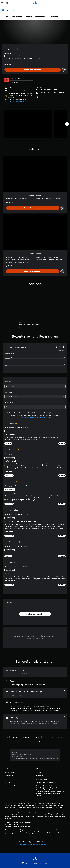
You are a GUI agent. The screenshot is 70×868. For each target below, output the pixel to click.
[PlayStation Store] (10, 10)
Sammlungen (17, 17)
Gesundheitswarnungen (12, 824)
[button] (16, 101)
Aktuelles (6, 17)
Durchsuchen (53, 17)
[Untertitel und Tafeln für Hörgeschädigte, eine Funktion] (35, 693)
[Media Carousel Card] (28, 124)
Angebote (29, 17)
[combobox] (35, 386)
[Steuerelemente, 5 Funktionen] (35, 706)
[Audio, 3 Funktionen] (35, 682)
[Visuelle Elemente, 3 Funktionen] (35, 672)
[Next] (67, 124)
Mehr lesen (9, 471)
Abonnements (40, 17)
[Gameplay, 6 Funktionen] (35, 721)
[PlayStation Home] (35, 3)
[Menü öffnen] (2, 3)
